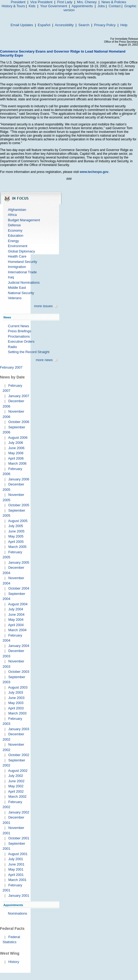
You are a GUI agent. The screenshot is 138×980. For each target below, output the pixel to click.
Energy (13, 241)
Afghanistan (17, 210)
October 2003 (19, 672)
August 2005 (18, 521)
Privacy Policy (105, 25)
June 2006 (16, 448)
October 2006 (19, 422)
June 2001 (16, 864)
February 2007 (11, 367)
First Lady (65, 2)
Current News (18, 326)
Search (84, 25)
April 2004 (16, 625)
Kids (32, 6)
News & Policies (114, 2)
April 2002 (16, 791)
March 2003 (17, 713)
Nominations (18, 913)
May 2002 (16, 786)
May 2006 (16, 453)
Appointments (82, 6)
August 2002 (18, 771)
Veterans (15, 298)
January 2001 (19, 896)
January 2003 (19, 729)
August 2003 (18, 687)
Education (16, 236)
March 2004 (17, 630)
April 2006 (16, 458)
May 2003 (16, 703)
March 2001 (17, 880)
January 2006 (19, 479)
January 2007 (19, 396)
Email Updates (22, 25)
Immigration (17, 267)
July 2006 (16, 443)
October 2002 (19, 755)
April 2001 (16, 875)
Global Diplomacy (22, 251)
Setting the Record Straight (29, 352)
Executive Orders (21, 341)
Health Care (17, 256)
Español (44, 25)
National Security (21, 293)
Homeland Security (23, 262)
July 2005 (16, 526)
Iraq (11, 277)
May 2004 (16, 620)
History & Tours (13, 6)
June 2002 (16, 781)
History (14, 962)
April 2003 (16, 708)
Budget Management (24, 220)
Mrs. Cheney (87, 2)
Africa (12, 215)
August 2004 (18, 604)
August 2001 (18, 854)
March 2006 (17, 463)
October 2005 (19, 505)
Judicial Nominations (24, 282)
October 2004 (19, 588)
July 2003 (16, 692)
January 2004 (19, 646)
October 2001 (19, 838)
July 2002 (16, 776)
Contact (115, 6)
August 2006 (18, 438)
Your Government (54, 6)
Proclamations (19, 336)
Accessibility (64, 25)
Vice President (41, 2)
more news (44, 360)
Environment (18, 246)
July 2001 (16, 859)
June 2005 (16, 531)
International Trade (22, 272)
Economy (15, 230)
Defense (14, 225)
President (18, 2)
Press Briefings (20, 331)
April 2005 (16, 542)
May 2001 (16, 869)
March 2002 (17, 797)
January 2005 (19, 562)
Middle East (17, 288)
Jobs (101, 6)
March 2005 (17, 547)
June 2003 (16, 698)
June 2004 (16, 615)
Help (124, 25)
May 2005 (16, 536)
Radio (12, 347)
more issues (43, 306)
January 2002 (19, 812)
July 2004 (16, 609)
